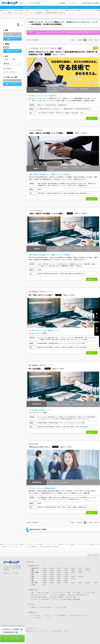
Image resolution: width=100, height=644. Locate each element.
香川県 (52, 581)
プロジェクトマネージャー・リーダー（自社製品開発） (29, 13)
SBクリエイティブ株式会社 (45, 48)
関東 (33, 570)
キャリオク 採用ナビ (37, 618)
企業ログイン (67, 631)
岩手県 (59, 568)
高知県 (66, 581)
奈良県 (73, 577)
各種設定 (34, 607)
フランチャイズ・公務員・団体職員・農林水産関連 (67, 599)
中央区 (27, 10)
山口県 (73, 579)
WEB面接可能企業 (8, 632)
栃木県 (52, 570)
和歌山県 (81, 577)
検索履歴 (97, 331)
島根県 (52, 579)
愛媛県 (59, 581)
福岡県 (45, 583)
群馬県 (59, 570)
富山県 (52, 572)
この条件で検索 (14, 638)
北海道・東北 (35, 568)
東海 (33, 575)
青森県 (52, 568)
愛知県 (59, 575)
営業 (33, 593)
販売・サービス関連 (43, 593)
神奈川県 (88, 570)
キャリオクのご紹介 (61, 607)
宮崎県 (80, 583)
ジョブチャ (49, 618)
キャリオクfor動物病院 (60, 615)
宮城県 (66, 568)
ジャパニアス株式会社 (35, 130)
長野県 (80, 572)
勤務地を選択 (14, 51)
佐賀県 (52, 583)
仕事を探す (37, 3)
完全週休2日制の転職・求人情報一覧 (55, 13)
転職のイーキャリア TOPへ (12, 573)
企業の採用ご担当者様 (56, 631)
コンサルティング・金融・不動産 (40, 599)
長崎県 (59, 583)
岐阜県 (45, 575)
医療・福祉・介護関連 (57, 597)
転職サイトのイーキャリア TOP (9, 10)
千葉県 (73, 570)
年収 (5, 59)
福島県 (87, 568)
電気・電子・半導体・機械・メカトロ (79, 595)
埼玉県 (66, 570)
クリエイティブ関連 (89, 593)
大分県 (73, 583)
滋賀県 (45, 577)
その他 (33, 585)
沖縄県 (95, 583)
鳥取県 (45, 579)
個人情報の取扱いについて (30, 631)
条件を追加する (14, 84)
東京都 (21, 10)
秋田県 (73, 568)
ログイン (74, 3)
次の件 (90, 40)
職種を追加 (14, 39)
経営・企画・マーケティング (39, 595)
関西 (33, 577)
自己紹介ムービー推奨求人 (11, 629)
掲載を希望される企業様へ (92, 3)
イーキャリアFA (36, 615)
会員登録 (62, 3)
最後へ (96, 40)
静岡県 (52, 575)
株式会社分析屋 (33, 444)
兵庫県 (66, 577)
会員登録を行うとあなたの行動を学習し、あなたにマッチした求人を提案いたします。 (50, 7)
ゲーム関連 (77, 593)
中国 (33, 579)
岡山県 (59, 579)
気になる (93, 118)
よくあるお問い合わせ (46, 607)
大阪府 (59, 577)
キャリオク (47, 615)
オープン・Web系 (75, 10)
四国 (33, 581)
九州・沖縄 (34, 583)
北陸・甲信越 (35, 572)
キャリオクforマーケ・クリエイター (79, 615)
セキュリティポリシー (44, 631)
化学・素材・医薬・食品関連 (39, 597)
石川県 (59, 572)
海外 (44, 585)
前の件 (80, 40)
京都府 (52, 577)
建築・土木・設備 (71, 597)
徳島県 (45, 581)
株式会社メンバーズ (40, 292)
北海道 (45, 568)
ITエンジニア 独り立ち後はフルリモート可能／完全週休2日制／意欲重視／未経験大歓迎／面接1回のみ (67, 33)
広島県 (66, 579)
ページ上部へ (94, 555)
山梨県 (73, 572)
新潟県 (45, 572)
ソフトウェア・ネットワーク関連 (40, 10)
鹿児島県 (88, 583)
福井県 (66, 572)
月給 (13, 59)
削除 (20, 34)
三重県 (66, 575)
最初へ (73, 40)
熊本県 (66, 583)
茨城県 (45, 570)
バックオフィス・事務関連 (58, 595)
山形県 (80, 568)
